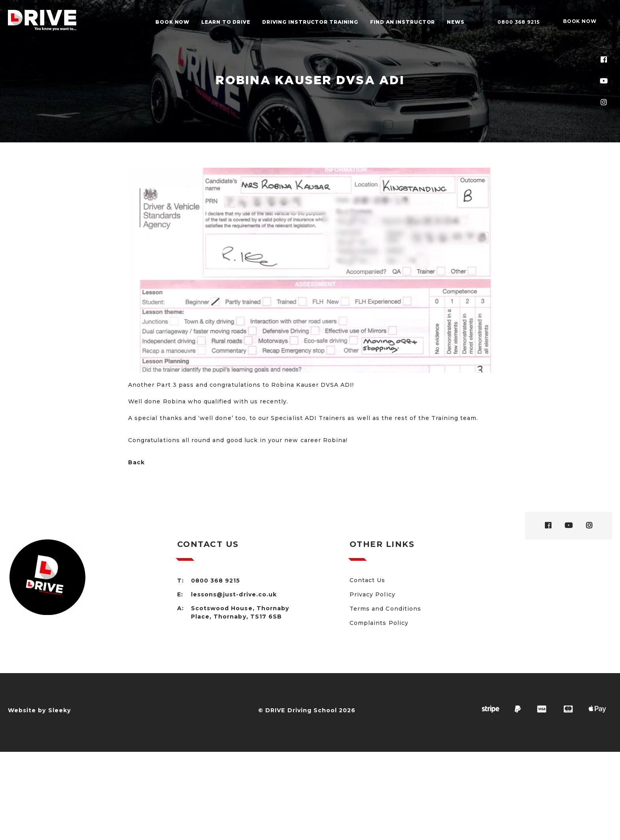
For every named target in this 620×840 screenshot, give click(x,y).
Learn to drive (226, 22)
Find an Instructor (403, 22)
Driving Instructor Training (310, 22)
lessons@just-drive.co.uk (234, 594)
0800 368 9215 (519, 22)
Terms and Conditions (385, 609)
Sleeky (60, 710)
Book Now (172, 22)
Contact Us (368, 580)
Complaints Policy (379, 623)
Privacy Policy (372, 594)
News (456, 22)
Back (136, 462)
